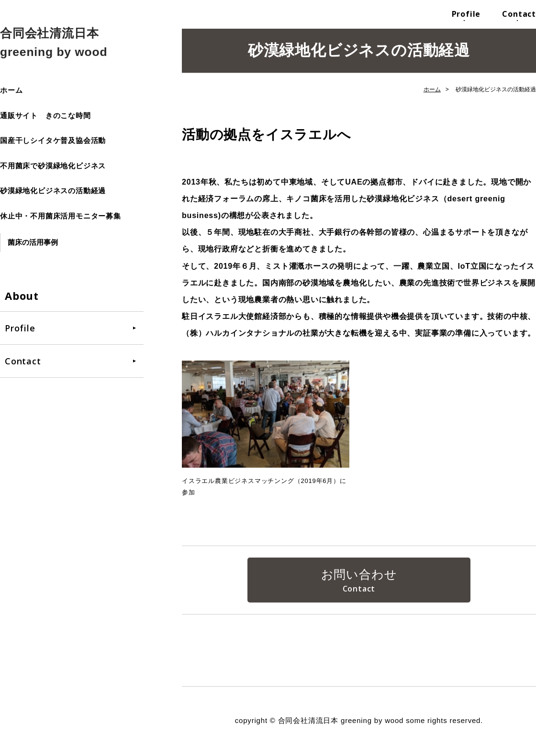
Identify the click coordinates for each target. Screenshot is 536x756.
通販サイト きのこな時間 (45, 115)
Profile (466, 14)
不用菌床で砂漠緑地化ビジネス (53, 166)
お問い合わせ (359, 575)
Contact (519, 14)
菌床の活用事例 (33, 242)
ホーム (11, 90)
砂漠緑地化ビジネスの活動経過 (53, 191)
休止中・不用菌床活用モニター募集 (61, 216)
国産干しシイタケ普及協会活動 (53, 140)
